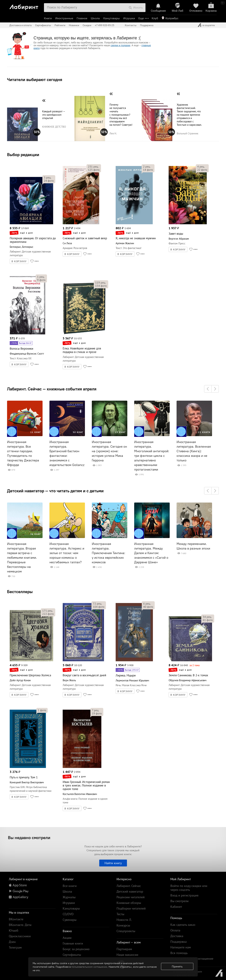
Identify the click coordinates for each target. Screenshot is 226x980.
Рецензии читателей (131, 897)
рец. (47, 177)
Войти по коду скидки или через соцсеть (189, 888)
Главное (82, 18)
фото (49, 181)
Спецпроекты (126, 931)
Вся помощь (179, 953)
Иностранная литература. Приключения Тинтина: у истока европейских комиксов (108, 553)
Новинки (74, 25)
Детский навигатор (130, 891)
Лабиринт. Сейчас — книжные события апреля (52, 389)
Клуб (155, 18)
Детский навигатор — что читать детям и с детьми (55, 491)
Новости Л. (124, 920)
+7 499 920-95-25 (105, 25)
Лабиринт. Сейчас (129, 886)
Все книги (70, 886)
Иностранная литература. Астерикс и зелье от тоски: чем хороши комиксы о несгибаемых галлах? (67, 553)
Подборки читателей (131, 908)
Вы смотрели (179, 901)
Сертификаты (43, 25)
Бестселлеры (20, 592)
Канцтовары (111, 18)
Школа (95, 18)
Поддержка (147, 25)
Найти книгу (113, 863)
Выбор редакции (23, 155)
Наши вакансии (127, 955)
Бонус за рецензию (76, 949)
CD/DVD (68, 914)
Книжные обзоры (129, 903)
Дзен (12, 942)
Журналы (69, 897)
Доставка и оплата (20, 25)
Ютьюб (14, 930)
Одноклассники (20, 936)
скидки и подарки (120, 45)
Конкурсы (123, 925)
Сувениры (70, 920)
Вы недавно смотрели (29, 838)
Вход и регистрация (184, 895)
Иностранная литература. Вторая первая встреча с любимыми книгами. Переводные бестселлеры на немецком (22, 558)
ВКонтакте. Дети (20, 925)
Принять (177, 966)
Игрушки (129, 18)
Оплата (175, 930)
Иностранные (64, 18)
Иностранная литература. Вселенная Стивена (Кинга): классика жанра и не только (194, 451)
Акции (67, 938)
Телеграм (15, 947)
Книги (48, 18)
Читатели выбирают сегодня (35, 79)
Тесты (120, 914)
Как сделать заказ (183, 925)
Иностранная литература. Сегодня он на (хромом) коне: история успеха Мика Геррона (109, 451)
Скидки (87, 25)
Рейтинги (60, 25)
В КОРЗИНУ (19, 261)
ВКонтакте (16, 919)
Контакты (131, 25)
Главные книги (73, 943)
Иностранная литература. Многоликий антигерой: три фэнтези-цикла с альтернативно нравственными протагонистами (152, 456)
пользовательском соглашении (89, 967)
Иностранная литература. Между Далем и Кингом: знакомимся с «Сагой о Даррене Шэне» (151, 553)
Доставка (177, 936)
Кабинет (176, 907)
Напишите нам (181, 947)
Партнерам (124, 949)
